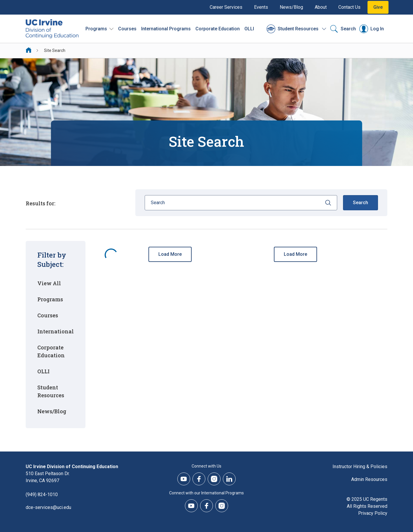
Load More (170, 254)
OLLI (249, 29)
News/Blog (291, 7)
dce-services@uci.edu (48, 507)
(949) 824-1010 (42, 495)
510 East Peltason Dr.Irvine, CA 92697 (48, 477)
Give (378, 7)
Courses (127, 29)
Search (360, 203)
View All (49, 283)
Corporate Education (51, 351)
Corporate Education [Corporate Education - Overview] (218, 29)
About (321, 7)
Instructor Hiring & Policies (360, 467)
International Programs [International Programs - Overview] (166, 29)
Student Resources (51, 391)
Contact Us (349, 7)
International (56, 331)
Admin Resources (369, 479)
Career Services (226, 7)
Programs (50, 299)
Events (261, 7)
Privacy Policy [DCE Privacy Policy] (373, 513)
